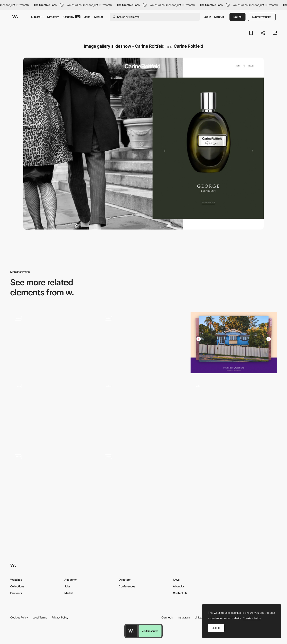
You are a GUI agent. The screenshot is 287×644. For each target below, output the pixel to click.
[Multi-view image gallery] (143, 410)
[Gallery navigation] (143, 343)
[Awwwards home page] (131, 631)
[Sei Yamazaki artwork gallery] (143, 481)
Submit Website (262, 17)
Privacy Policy (60, 617)
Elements (16, 593)
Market (99, 17)
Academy (72, 17)
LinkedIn (200, 617)
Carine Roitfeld (188, 46)
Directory (53, 17)
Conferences (127, 586)
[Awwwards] (15, 17)
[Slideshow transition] (53, 410)
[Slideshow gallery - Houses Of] (234, 343)
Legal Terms (40, 617)
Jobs (87, 17)
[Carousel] (234, 412)
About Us (179, 586)
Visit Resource (150, 631)
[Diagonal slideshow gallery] (53, 343)
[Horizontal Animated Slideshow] (53, 481)
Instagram (184, 617)
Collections (17, 586)
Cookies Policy (19, 617)
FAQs (176, 580)
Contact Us (180, 593)
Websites (16, 580)
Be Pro (237, 17)
